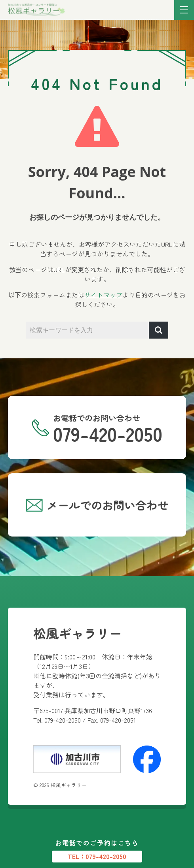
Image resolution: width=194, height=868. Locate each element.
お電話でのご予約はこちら (97, 850)
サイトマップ (103, 295)
